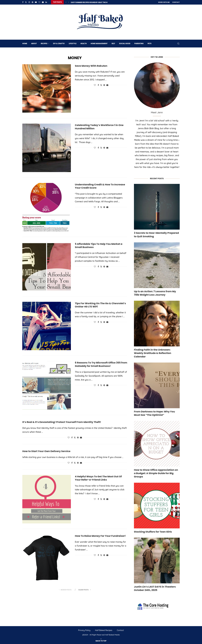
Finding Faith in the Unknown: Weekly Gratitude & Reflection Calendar (153, 353)
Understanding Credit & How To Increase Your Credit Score (100, 186)
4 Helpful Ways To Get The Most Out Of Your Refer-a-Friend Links (98, 478)
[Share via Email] (107, 85)
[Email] (43, 2)
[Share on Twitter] (101, 85)
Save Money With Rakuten (91, 66)
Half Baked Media (112, 634)
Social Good (125, 43)
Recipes (44, 43)
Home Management (99, 43)
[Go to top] (101, 640)
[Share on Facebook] (98, 85)
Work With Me (164, 2)
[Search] (178, 43)
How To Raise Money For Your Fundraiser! (100, 536)
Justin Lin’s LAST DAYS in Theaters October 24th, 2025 (155, 588)
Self (113, 43)
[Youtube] (36, 2)
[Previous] (66, 2)
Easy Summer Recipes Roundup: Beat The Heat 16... (92, 2)
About (34, 43)
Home (25, 43)
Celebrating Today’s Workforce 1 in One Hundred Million (99, 126)
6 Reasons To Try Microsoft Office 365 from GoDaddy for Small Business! (101, 364)
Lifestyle (73, 43)
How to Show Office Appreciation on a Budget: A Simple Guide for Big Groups (156, 473)
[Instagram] (29, 2)
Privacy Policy (84, 630)
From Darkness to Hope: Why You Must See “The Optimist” (154, 413)
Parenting (139, 43)
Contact (176, 2)
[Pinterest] (32, 2)
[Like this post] (95, 85)
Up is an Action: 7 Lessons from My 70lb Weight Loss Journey (155, 293)
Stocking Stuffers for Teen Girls (153, 531)
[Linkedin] (46, 2)
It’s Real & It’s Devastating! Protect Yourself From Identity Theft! (62, 422)
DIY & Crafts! (59, 43)
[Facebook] (23, 2)
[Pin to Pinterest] (104, 85)
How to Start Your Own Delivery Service (46, 451)
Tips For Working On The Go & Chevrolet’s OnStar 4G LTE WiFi (100, 305)
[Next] (69, 2)
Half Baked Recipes (104, 630)
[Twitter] (26, 2)
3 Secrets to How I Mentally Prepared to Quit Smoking (156, 234)
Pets (149, 43)
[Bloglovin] (39, 2)
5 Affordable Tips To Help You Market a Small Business (99, 245)
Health (84, 43)
